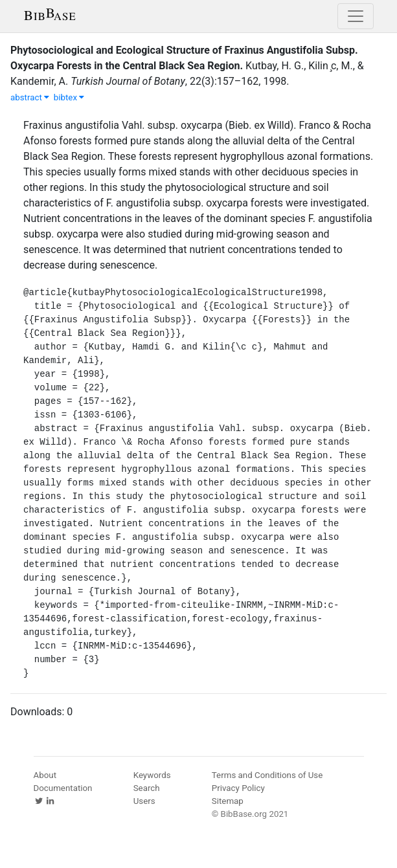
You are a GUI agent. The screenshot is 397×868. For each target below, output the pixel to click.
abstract (30, 97)
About (45, 775)
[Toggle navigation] (356, 16)
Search (147, 788)
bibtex (69, 97)
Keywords (152, 775)
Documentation (63, 788)
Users (144, 801)
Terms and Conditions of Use (267, 775)
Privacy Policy (238, 788)
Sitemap (228, 801)
